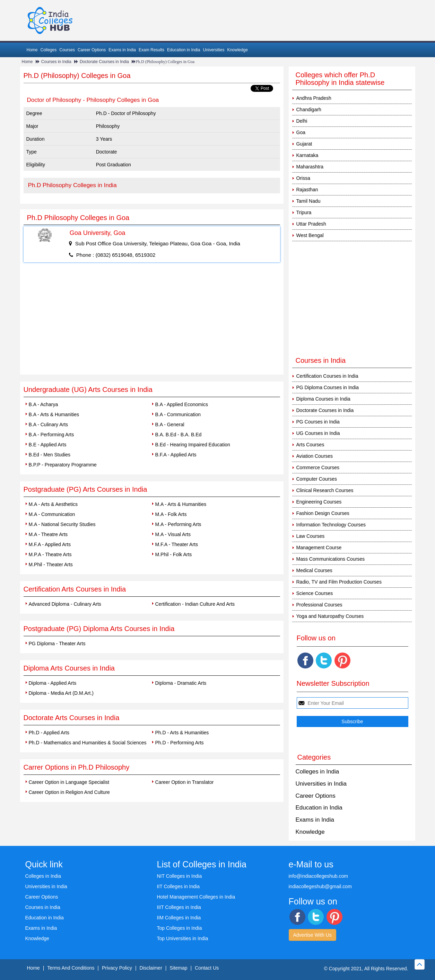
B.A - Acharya (43, 404)
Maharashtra (310, 167)
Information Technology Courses (331, 525)
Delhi (302, 121)
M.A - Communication (52, 514)
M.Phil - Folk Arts (174, 554)
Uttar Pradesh (311, 224)
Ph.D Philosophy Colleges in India (72, 185)
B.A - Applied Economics (182, 404)
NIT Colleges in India (180, 876)
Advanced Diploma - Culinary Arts (65, 604)
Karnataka (307, 155)
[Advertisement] (152, 323)
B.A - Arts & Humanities (54, 414)
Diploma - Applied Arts (53, 683)
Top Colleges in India (180, 928)
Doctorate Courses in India (104, 62)
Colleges (49, 50)
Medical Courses (314, 570)
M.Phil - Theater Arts (51, 565)
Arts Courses (310, 445)
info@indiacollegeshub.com (318, 876)
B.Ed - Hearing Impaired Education (193, 445)
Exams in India (122, 50)
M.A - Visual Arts (173, 534)
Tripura (304, 212)
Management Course (319, 548)
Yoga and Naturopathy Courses (330, 616)
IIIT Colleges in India (179, 907)
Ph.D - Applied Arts (49, 733)
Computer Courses (317, 479)
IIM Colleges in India (179, 918)
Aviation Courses (315, 456)
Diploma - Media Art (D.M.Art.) (61, 693)
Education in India (184, 50)
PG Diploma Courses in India (328, 387)
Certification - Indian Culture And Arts (195, 604)
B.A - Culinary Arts (49, 425)
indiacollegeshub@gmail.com (320, 886)
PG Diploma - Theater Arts (57, 644)
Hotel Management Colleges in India (196, 897)
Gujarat (304, 144)
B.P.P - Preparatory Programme (63, 465)
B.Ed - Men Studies (50, 455)
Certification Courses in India (327, 376)
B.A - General (170, 425)
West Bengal (310, 235)
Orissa (303, 178)
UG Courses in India (318, 433)
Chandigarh (309, 110)
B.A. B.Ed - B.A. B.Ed (179, 435)
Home (32, 50)
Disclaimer (151, 968)
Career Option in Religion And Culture (69, 792)
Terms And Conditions (71, 968)
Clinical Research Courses (325, 490)
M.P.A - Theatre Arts (50, 554)
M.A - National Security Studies (62, 524)
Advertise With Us (312, 935)
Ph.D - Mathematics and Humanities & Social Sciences (88, 743)
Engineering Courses (319, 502)
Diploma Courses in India (323, 399)
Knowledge (237, 50)
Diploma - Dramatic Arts (181, 683)
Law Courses (311, 536)
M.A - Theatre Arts (48, 534)
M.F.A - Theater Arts (177, 544)
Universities (214, 50)
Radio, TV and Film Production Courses (339, 582)
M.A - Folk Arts (171, 514)
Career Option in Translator (185, 782)
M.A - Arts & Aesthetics (53, 504)
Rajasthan (307, 190)
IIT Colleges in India (178, 886)
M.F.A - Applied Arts (50, 544)
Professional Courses (319, 605)
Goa (301, 132)
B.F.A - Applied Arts (176, 455)
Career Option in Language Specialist (69, 782)
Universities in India (321, 784)
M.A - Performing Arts (178, 524)
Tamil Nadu (308, 201)
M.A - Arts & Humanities (181, 504)
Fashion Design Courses (323, 513)
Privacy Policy (117, 968)
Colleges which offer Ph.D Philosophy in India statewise (340, 79)
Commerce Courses (318, 467)
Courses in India (56, 62)
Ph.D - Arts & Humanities (182, 733)
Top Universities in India (183, 938)
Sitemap (178, 968)
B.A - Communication (178, 414)
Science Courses (315, 593)
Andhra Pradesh (314, 98)
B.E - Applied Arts (48, 445)
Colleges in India (317, 772)
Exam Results (151, 50)
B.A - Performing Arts (51, 435)
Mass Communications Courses (331, 559)
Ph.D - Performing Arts (180, 743)
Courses (67, 50)
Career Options (92, 50)
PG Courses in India (318, 422)
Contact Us (207, 968)
